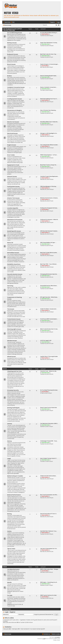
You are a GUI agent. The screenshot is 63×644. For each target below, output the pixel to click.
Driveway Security (13, 390)
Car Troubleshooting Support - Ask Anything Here (12, 30)
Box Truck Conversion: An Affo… (49, 495)
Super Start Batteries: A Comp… (49, 43)
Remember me (50, 614)
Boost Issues (11, 64)
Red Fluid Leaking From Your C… (49, 99)
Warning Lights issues (14, 329)
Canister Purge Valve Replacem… (49, 176)
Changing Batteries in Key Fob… (49, 274)
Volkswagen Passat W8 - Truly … (49, 441)
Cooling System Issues (15, 99)
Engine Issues (12, 145)
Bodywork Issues (13, 54)
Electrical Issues (12, 133)
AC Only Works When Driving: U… (49, 33)
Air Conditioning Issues (15, 33)
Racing (9, 514)
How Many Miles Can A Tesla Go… (49, 122)
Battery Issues (12, 43)
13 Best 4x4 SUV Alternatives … (48, 476)
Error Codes (11, 155)
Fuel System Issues (13, 187)
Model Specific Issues (14, 231)
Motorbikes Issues (13, 253)
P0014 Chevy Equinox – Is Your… (49, 155)
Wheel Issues (12, 357)
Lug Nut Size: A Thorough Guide (49, 356)
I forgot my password (39, 614)
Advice (5, 369)
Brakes (10, 76)
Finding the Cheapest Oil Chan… (49, 208)
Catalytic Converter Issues (16, 87)
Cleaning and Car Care (15, 371)
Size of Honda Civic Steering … (48, 110)
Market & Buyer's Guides (15, 476)
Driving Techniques (13, 408)
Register (13, 612)
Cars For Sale (17, 604)
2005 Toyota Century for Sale (48, 595)
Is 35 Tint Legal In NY (46, 341)
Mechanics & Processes (15, 220)
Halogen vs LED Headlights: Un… (49, 133)
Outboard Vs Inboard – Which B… (49, 220)
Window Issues (12, 341)
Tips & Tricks (11, 549)
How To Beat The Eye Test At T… (49, 458)
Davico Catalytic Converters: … (49, 87)
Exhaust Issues (12, 177)
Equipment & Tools (13, 165)
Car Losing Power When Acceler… (49, 145)
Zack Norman (46, 44)
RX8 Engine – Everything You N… (49, 582)
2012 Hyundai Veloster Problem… (49, 231)
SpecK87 (43, 629)
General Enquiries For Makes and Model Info (16, 579)
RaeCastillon (45, 34)
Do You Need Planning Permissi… (49, 390)
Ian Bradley (58, 637)
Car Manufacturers (13, 569)
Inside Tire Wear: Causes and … (49, 309)
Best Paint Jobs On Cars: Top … (49, 54)
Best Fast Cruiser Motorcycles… (49, 253)
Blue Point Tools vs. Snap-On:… (49, 165)
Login (7, 612)
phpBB (44, 639)
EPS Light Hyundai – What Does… (49, 297)
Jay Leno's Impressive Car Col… (49, 549)
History (10, 441)
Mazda (9, 582)
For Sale (10, 595)
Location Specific (13, 208)
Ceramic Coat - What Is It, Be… (49, 371)
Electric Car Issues (13, 122)
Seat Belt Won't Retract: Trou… (49, 531)
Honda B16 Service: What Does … (49, 286)
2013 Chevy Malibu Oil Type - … (48, 243)
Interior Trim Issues (13, 198)
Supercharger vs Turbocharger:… (49, 64)
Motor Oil (10, 243)
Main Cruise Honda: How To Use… (49, 329)
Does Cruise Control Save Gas (49, 408)
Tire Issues (11, 309)
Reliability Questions (14, 264)
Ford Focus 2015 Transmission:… (49, 319)
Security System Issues (15, 274)
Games (10, 424)
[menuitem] (13, 22)
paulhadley (45, 66)
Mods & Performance (14, 495)
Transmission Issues (14, 319)
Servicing (10, 286)
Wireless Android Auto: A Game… (49, 198)
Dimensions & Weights (15, 110)
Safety (9, 531)
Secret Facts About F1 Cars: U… (49, 514)
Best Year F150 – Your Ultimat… (49, 264)
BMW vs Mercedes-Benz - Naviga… (49, 569)
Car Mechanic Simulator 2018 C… (49, 424)
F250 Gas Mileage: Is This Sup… (49, 186)
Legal (9, 459)
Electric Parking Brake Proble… (49, 76)
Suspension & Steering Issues (15, 298)
